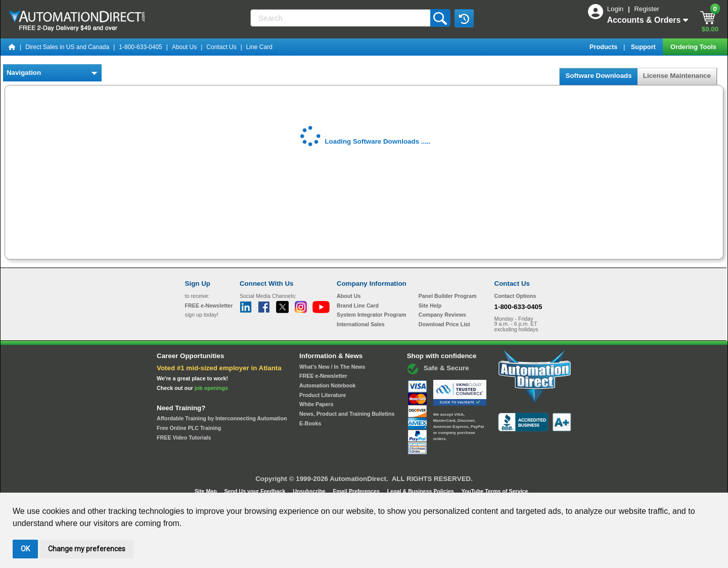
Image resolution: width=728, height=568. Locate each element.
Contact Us (221, 47)
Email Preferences (357, 491)
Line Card (259, 47)
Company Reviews (442, 315)
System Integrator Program (371, 315)
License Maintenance (677, 76)
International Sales (361, 324)
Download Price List (444, 324)
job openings (211, 388)
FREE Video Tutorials (184, 438)
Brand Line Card (358, 305)
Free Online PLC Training (189, 428)
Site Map (207, 491)
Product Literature (323, 395)
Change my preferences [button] (87, 549)
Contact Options (515, 296)
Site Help (430, 305)
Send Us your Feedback (256, 491)
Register (647, 9)
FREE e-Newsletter (323, 376)
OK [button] (25, 549)
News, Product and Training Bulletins (347, 414)
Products (604, 47)
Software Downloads (598, 76)
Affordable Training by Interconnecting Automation (222, 418)
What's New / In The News (332, 367)
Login (616, 9)
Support (644, 47)
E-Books (310, 423)
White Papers (316, 404)
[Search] (341, 18)
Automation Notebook (327, 385)
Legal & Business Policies (421, 491)
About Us (184, 47)
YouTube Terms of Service (494, 491)
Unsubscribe (310, 491)
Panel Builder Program (448, 296)
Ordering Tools (694, 47)
